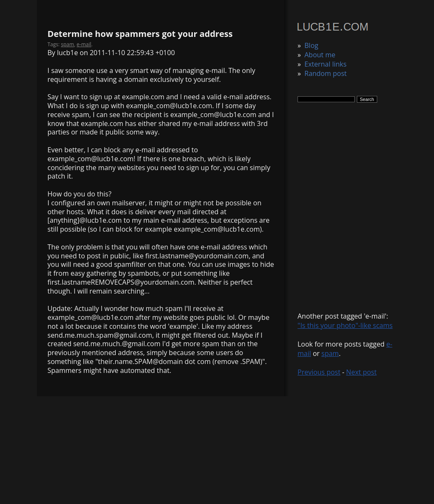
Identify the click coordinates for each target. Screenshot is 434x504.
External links (325, 64)
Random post (325, 73)
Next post (362, 372)
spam (330, 353)
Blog (311, 45)
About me (320, 55)
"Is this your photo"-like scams (345, 325)
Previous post (319, 372)
